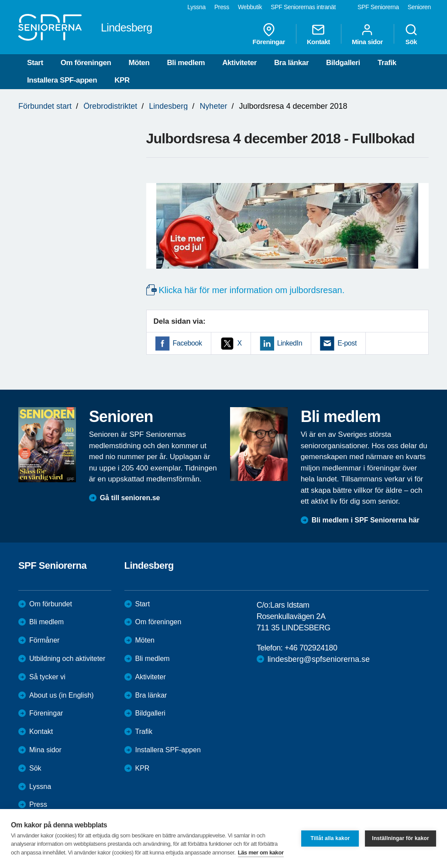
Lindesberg (168, 106)
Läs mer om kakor (261, 852)
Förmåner (44, 640)
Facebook (187, 343)
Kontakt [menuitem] (318, 34)
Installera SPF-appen (62, 80)
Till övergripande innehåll (0, 0)
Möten (139, 63)
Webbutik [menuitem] (250, 7)
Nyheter (213, 106)
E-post (347, 343)
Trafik (387, 63)
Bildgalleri (343, 63)
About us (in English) (62, 695)
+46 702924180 (311, 648)
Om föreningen (86, 63)
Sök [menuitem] (411, 34)
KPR (122, 80)
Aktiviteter (239, 63)
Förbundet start (45, 106)
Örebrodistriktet (110, 106)
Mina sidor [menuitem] (367, 34)
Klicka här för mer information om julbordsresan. (252, 290)
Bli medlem (186, 63)
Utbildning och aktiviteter (67, 659)
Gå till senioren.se (130, 498)
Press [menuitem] (222, 7)
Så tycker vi (47, 677)
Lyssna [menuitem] (196, 7)
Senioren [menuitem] (419, 7)
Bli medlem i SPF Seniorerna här (366, 520)
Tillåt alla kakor (330, 838)
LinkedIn (290, 343)
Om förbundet (51, 604)
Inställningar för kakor (401, 838)
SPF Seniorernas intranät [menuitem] (303, 7)
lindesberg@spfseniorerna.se (319, 659)
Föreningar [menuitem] (269, 34)
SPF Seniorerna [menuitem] (378, 7)
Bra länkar (291, 63)
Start (35, 63)
